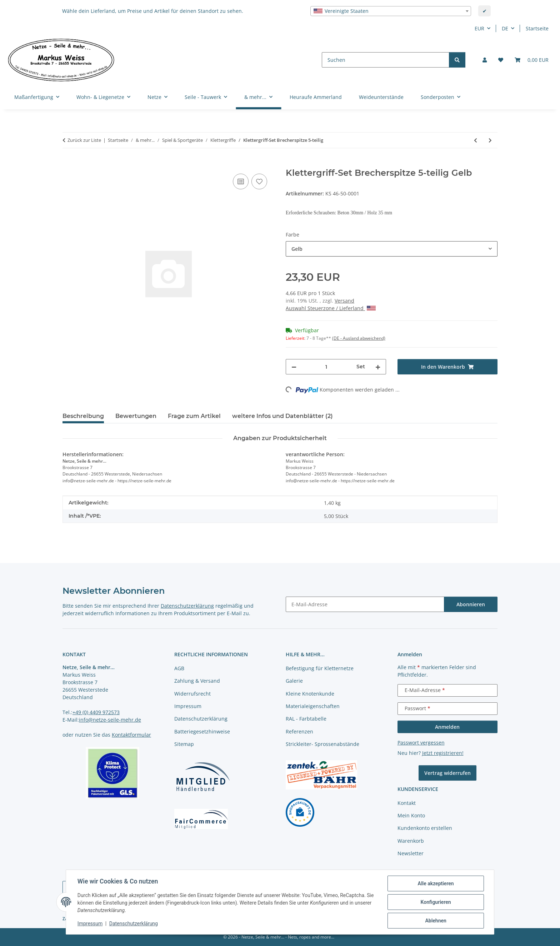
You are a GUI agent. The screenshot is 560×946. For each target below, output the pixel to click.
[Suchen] (386, 60)
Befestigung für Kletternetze (320, 668)
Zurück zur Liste (84, 140)
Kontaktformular (131, 735)
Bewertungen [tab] (136, 416)
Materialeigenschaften (313, 706)
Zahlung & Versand (197, 681)
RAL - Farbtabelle (306, 719)
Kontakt (407, 803)
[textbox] (391, 11)
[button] (485, 60)
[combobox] (391, 11)
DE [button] (505, 28)
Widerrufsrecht (192, 694)
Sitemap (184, 744)
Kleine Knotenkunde (310, 694)
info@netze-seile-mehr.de (110, 720)
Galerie (294, 681)
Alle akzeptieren (436, 883)
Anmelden (447, 727)
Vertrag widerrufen (447, 773)
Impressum (90, 924)
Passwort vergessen (421, 743)
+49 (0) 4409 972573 (96, 712)
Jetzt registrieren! (443, 753)
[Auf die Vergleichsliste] (241, 181)
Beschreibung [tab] (83, 416)
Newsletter (411, 853)
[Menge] (326, 367)
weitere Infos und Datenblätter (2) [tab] (282, 416)
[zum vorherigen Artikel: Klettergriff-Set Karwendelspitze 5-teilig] (476, 140)
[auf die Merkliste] (259, 181)
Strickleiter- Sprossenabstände (322, 744)
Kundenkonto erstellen (425, 828)
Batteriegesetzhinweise (202, 731)
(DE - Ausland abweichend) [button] (359, 338)
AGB (179, 668)
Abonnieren (471, 604)
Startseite (537, 28)
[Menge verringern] (294, 367)
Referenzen (299, 731)
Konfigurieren (436, 902)
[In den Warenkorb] (68, 164)
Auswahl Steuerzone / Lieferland (331, 308)
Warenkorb (411, 841)
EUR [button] (479, 28)
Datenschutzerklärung (134, 924)
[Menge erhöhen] (378, 367)
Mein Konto (411, 815)
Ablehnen (436, 921)
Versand (344, 301)
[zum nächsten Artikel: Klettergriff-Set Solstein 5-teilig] (490, 140)
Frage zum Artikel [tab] (194, 416)
